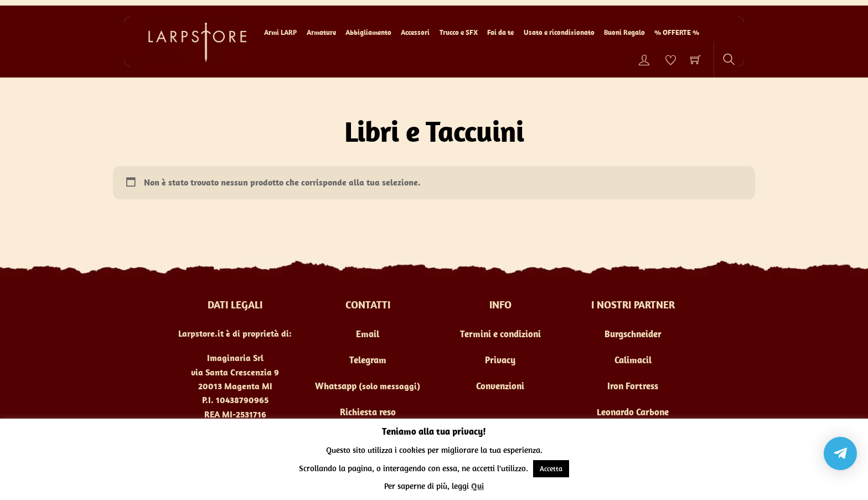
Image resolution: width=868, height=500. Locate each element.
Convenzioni (500, 386)
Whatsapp (336, 386)
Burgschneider (633, 334)
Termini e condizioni (500, 334)
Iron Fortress (633, 386)
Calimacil (633, 360)
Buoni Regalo (624, 32)
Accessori (415, 32)
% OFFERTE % (677, 32)
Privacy (500, 360)
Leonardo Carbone (633, 412)
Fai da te (500, 32)
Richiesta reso (368, 412)
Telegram (368, 360)
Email (368, 334)
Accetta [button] (551, 469)
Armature (321, 32)
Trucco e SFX (459, 32)
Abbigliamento (368, 32)
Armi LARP (280, 32)
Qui (477, 486)
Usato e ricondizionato (559, 32)
